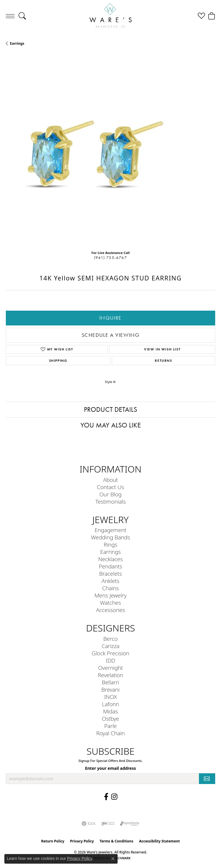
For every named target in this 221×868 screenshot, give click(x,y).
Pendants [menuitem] (110, 566)
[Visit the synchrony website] (130, 824)
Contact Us (110, 487)
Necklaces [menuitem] (110, 559)
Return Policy (53, 841)
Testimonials (110, 501)
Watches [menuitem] (110, 603)
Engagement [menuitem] (110, 530)
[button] (22, 16)
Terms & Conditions (116, 841)
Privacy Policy (82, 841)
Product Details (110, 409)
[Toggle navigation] (10, 16)
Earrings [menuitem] (110, 552)
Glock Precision (110, 653)
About (110, 480)
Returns (163, 360)
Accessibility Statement (159, 841)
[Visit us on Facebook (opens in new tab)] (106, 797)
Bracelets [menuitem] (110, 573)
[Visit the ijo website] (108, 824)
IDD (110, 660)
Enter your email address (110, 768)
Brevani (110, 689)
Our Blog (110, 494)
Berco (111, 639)
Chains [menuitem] (110, 588)
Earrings (17, 43)
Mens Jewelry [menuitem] (110, 595)
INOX (111, 697)
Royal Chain (110, 733)
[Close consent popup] (113, 859)
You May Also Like (111, 425)
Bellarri (111, 682)
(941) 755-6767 (110, 258)
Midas (110, 711)
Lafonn (110, 704)
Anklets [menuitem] (110, 581)
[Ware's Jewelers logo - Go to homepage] (111, 16)
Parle (110, 726)
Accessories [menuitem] (111, 610)
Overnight (110, 668)
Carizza (110, 646)
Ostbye (111, 718)
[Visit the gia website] (89, 824)
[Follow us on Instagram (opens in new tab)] (114, 797)
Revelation (110, 675)
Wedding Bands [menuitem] (110, 537)
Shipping (58, 360)
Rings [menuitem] (110, 544)
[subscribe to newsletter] (207, 779)
